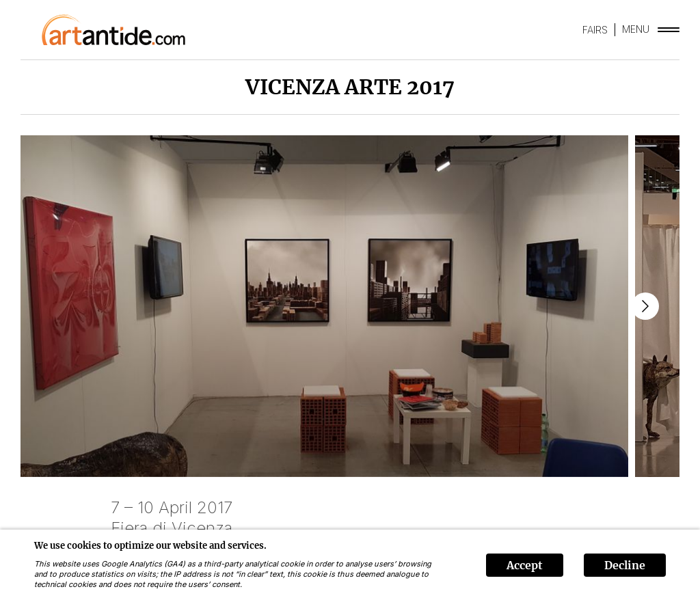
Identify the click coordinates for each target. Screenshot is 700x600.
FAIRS (595, 30)
